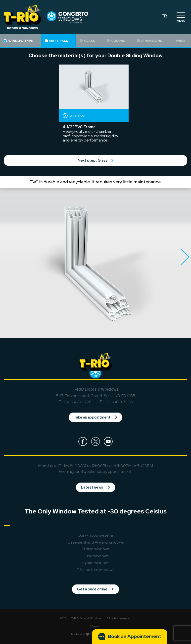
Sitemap (95, 626)
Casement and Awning (95, 542)
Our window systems (96, 535)
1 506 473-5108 (119, 402)
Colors (116, 41)
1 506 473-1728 (77, 402)
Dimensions (149, 41)
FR (164, 16)
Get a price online (95, 589)
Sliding (96, 549)
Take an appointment (95, 417)
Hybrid (96, 563)
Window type (18, 41)
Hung (96, 556)
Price (181, 41)
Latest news (95, 487)
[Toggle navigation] (181, 17)
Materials (56, 41)
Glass (87, 41)
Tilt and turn (95, 570)
